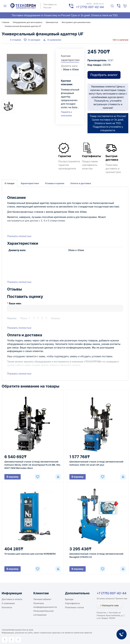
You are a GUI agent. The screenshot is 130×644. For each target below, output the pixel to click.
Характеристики (30, 183)
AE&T (111, 60)
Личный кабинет (42, 599)
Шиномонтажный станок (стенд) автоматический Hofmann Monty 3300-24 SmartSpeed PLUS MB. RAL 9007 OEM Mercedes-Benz (32, 465)
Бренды (69, 599)
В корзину (13, 477)
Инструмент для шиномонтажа (76, 22)
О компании (8, 603)
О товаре (9, 183)
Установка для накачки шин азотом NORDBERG (30, 554)
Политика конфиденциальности (45, 605)
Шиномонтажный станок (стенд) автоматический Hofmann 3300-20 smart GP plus (96, 463)
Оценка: (12, 318)
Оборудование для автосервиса (27, 22)
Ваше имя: (15, 303)
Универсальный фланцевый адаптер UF (23, 26)
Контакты (7, 607)
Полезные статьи (74, 607)
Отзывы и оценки (55, 183)
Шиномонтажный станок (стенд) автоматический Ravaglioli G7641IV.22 (96, 555)
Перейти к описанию (67, 114)
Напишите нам (109, 605)
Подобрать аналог (104, 75)
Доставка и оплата (12, 599)
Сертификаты (72, 603)
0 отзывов (15, 40)
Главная (5, 22)
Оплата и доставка (81, 183)
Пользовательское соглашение (44, 613)
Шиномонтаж (52, 22)
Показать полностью (19, 236)
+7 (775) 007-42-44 (112, 593)
